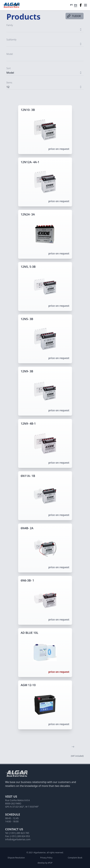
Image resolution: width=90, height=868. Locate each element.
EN (76, 5)
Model (10, 54)
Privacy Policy (46, 858)
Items (9, 83)
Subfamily (11, 40)
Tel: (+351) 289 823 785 (17, 833)
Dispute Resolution (16, 858)
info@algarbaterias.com (18, 839)
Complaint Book (75, 858)
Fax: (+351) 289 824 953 (17, 836)
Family (10, 25)
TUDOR (74, 16)
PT (72, 5)
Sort (9, 68)
